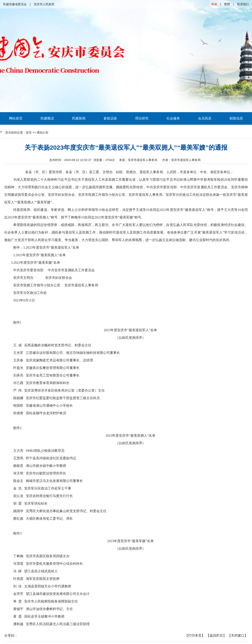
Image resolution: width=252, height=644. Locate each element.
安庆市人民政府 (44, 4)
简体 (214, 4)
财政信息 (236, 118)
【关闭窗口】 (238, 636)
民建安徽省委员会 (15, 4)
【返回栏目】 (216, 636)
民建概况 (47, 118)
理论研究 (142, 118)
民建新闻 (79, 118)
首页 (29, 132)
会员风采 (205, 118)
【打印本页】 (195, 636)
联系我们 (243, 4)
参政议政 (110, 118)
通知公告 (43, 132)
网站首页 (16, 118)
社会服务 (173, 118)
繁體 (227, 4)
